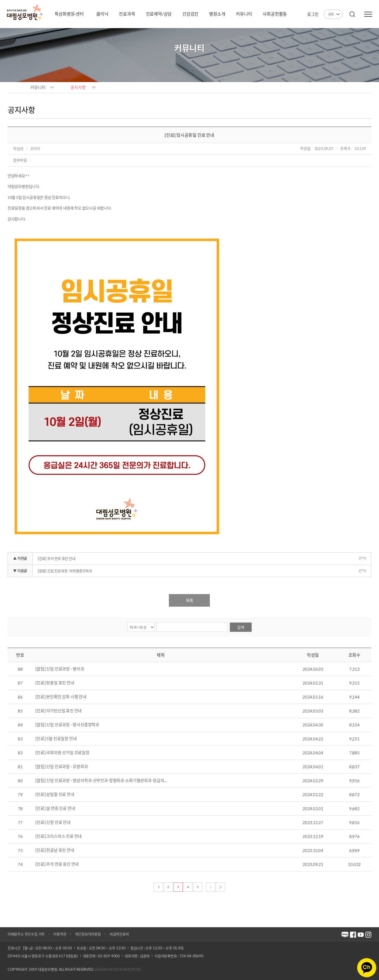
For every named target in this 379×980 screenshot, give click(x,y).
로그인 (313, 14)
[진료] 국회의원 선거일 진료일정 (62, 753)
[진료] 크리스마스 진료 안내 (59, 836)
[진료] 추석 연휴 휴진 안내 (57, 559)
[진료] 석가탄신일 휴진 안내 (59, 711)
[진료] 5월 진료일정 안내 (56, 739)
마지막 (221, 887)
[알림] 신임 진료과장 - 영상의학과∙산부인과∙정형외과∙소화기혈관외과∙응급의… (101, 781)
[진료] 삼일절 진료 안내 (55, 795)
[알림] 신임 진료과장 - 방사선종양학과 (67, 725)
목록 (189, 600)
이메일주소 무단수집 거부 (26, 934)
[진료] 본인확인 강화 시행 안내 (61, 697)
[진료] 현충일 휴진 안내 (55, 683)
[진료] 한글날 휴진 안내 (55, 850)
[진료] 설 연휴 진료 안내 (55, 809)
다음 (211, 887)
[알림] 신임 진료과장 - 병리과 (60, 669)
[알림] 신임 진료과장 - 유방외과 (62, 767)
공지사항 (78, 87)
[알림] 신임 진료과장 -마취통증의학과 (65, 571)
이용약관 (60, 934)
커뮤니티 (38, 87)
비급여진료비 (119, 934)
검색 (241, 627)
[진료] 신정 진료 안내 (53, 822)
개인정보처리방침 (88, 934)
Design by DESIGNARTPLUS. (118, 969)
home (13, 87)
